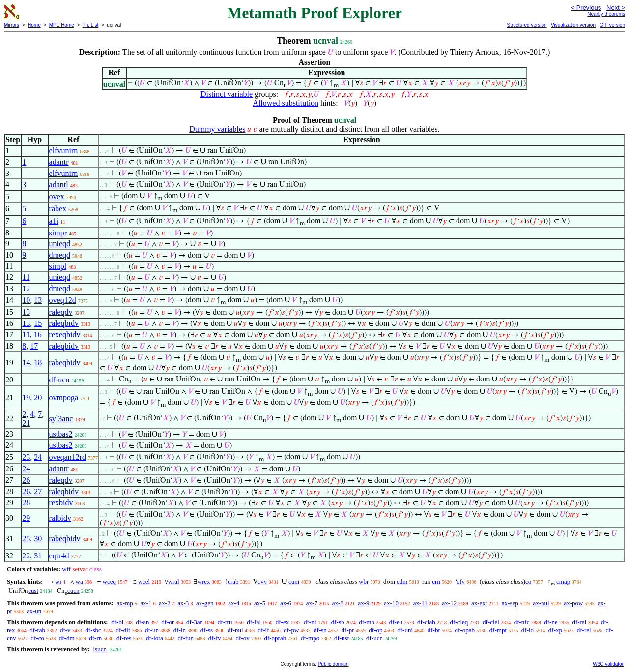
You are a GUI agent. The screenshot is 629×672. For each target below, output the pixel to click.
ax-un (34, 611)
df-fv (215, 638)
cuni (294, 581)
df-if (263, 630)
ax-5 (260, 603)
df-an (142, 622)
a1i (54, 221)
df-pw (291, 630)
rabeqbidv (65, 363)
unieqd (60, 244)
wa (79, 581)
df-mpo (310, 638)
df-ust (342, 638)
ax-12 (450, 603)
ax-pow (573, 603)
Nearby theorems (606, 14)
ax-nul (541, 603)
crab (233, 581)
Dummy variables (217, 129)
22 (26, 556)
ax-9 (364, 603)
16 (38, 335)
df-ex (282, 622)
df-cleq (459, 622)
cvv (262, 581)
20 (38, 397)
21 (26, 423)
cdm (402, 581)
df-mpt (498, 630)
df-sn (320, 630)
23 (26, 457)
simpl (58, 266)
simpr (58, 233)
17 (34, 346)
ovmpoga (64, 397)
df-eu (396, 622)
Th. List (91, 25)
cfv (461, 581)
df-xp (555, 630)
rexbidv (61, 503)
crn (436, 581)
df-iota (155, 638)
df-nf (310, 622)
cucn (73, 591)
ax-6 (286, 603)
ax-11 (420, 603)
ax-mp (125, 603)
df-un (152, 630)
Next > (616, 8)
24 (38, 457)
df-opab (465, 630)
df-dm (67, 638)
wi (58, 581)
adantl (59, 185)
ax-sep (510, 603)
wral (174, 581)
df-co (38, 638)
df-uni (405, 630)
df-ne (551, 622)
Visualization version (573, 25)
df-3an (195, 622)
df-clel (491, 622)
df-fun (186, 638)
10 (26, 300)
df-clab (426, 622)
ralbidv (60, 518)
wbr (364, 581)
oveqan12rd (68, 457)
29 (26, 518)
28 (26, 503)
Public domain (333, 664)
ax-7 (312, 603)
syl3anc (61, 419)
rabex (58, 209)
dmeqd (60, 255)
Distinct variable (227, 94)
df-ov (242, 638)
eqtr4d (59, 556)
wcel (144, 581)
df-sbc (93, 630)
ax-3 (183, 603)
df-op (375, 630)
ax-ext (479, 603)
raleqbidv (64, 323)
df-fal (254, 622)
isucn (100, 649)
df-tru (225, 622)
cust (33, 591)
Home (34, 25)
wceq (109, 581)
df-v (65, 630)
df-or (168, 622)
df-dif (123, 630)
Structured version (527, 25)
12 (26, 288)
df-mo (367, 622)
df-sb (338, 622)
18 (38, 363)
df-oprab (275, 638)
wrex (203, 581)
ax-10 (391, 603)
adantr (59, 162)
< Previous (586, 8)
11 (26, 277)
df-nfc (522, 622)
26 (26, 480)
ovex (57, 196)
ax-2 (164, 603)
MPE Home (62, 25)
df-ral (579, 622)
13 (38, 300)
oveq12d (63, 300)
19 (26, 397)
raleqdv (61, 312)
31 (38, 556)
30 (38, 539)
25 (26, 539)
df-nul (235, 630)
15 (38, 323)
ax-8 (338, 603)
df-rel (584, 630)
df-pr (348, 630)
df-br (434, 630)
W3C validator (608, 664)
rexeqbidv (65, 335)
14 (26, 363)
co (528, 581)
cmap (563, 581)
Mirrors (12, 25)
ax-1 (146, 603)
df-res (124, 638)
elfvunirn (64, 151)
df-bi (117, 622)
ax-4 (234, 603)
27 (38, 491)
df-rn (95, 638)
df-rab (37, 630)
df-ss (207, 630)
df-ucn (59, 380)
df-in (180, 630)
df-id (528, 630)
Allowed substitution (286, 103)
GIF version (612, 25)
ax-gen (205, 603)
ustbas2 (61, 434)
